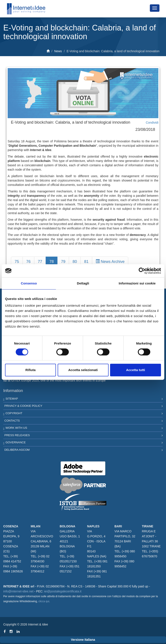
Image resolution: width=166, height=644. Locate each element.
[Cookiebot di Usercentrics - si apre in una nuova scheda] (142, 271)
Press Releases (17, 435)
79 (63, 262)
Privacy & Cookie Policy (23, 406)
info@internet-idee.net (18, 591)
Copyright (14, 413)
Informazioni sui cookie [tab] (137, 283)
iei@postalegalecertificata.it (63, 591)
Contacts (12, 421)
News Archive (110, 261)
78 (52, 262)
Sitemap (12, 399)
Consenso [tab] (29, 283)
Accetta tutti (136, 370)
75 (17, 262)
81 (86, 262)
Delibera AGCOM (17, 450)
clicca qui (44, 601)
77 (40, 262)
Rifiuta (30, 370)
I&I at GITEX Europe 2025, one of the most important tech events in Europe (54, 380)
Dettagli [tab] (83, 283)
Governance (16, 442)
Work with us (16, 428)
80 (75, 262)
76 (28, 262)
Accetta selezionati (83, 370)
